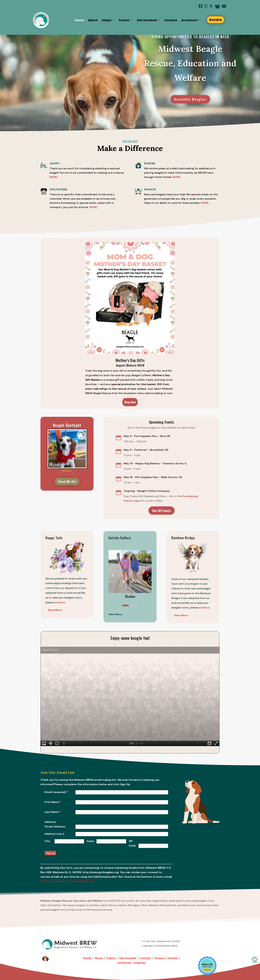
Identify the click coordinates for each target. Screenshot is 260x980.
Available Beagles (190, 99)
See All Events (162, 511)
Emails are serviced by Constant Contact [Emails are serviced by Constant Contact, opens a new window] (68, 881)
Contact (171, 20)
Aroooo (160, 958)
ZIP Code (132, 843)
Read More (55, 610)
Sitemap (140, 963)
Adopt (108, 20)
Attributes (124, 963)
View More (181, 615)
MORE (176, 177)
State (90, 841)
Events (126, 20)
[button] (147, 575)
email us (204, 608)
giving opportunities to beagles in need (190, 37)
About (93, 20)
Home (79, 20)
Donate (216, 20)
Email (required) (56, 792)
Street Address (55, 827)
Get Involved (148, 20)
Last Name (53, 812)
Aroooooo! (191, 20)
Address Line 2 (54, 834)
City (47, 841)
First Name (53, 802)
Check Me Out (67, 482)
